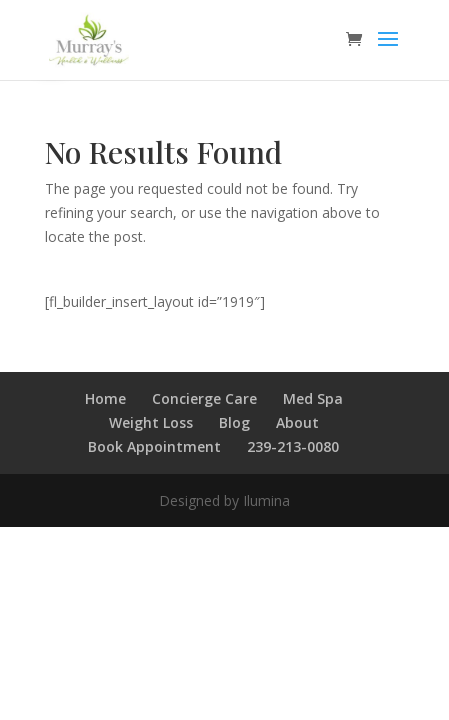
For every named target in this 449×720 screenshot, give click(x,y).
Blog (234, 422)
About (297, 422)
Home (105, 398)
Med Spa (313, 398)
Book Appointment (154, 446)
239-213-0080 (293, 446)
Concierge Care (204, 398)
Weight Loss (151, 422)
